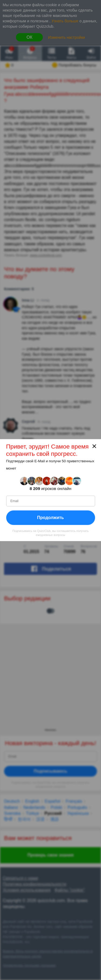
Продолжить (50, 517)
